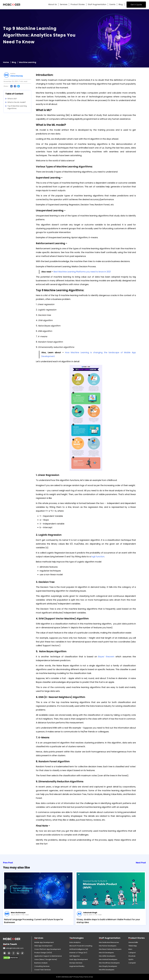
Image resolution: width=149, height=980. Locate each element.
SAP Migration (75, 956)
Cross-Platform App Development (48, 949)
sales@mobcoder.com (15, 948)
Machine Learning (28, 62)
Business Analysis (41, 963)
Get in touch (10, 944)
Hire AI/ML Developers (107, 956)
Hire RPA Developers (107, 970)
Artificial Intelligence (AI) (79, 949)
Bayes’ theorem (106, 657)
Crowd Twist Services (43, 970)
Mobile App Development (44, 942)
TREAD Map (133, 946)
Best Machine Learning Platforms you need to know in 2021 (82, 272)
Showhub (132, 956)
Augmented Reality (77, 966)
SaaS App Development (79, 959)
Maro (130, 949)
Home (6, 62)
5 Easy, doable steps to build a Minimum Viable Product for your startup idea (108, 921)
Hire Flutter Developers (108, 946)
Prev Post (8, 863)
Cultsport (132, 953)
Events (112, 4)
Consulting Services (42, 966)
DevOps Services (76, 963)
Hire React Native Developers (110, 949)
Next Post (141, 863)
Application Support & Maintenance (48, 956)
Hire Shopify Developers (108, 966)
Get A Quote (136, 5)
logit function (98, 557)
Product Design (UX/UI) (43, 953)
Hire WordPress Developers (109, 963)
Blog (121, 4)
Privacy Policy (79, 977)
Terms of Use (89, 977)
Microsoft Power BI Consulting (81, 946)
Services (64, 4)
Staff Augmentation (97, 4)
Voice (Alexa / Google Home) (46, 959)
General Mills (133, 942)
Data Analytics (75, 942)
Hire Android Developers (108, 959)
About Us (53, 4)
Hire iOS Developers (106, 953)
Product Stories (78, 4)
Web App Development (43, 946)
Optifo (131, 959)
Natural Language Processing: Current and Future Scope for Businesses (34, 921)
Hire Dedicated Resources (109, 942)
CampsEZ (132, 963)
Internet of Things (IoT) (78, 953)
